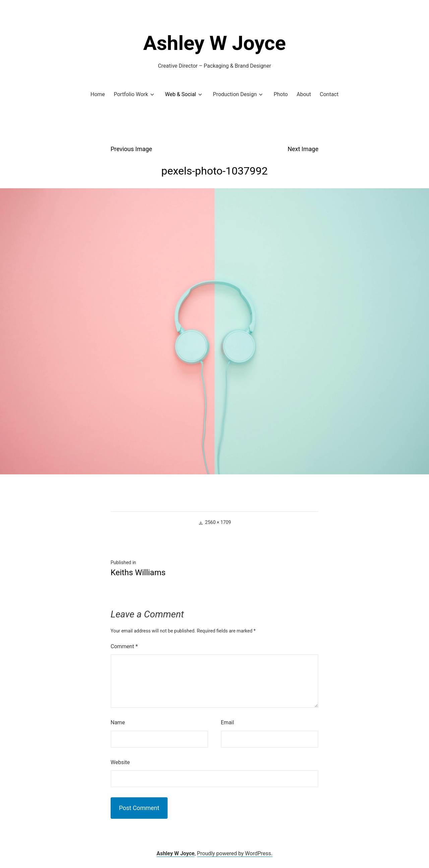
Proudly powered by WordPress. (235, 853)
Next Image (303, 149)
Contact (329, 94)
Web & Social (180, 94)
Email (228, 722)
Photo (281, 94)
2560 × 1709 (218, 522)
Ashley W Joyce (214, 43)
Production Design (235, 94)
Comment (124, 646)
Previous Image (131, 149)
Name (118, 722)
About (304, 94)
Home (98, 94)
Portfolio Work (131, 94)
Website (120, 762)
